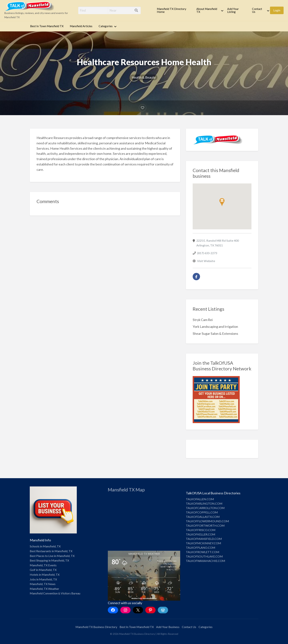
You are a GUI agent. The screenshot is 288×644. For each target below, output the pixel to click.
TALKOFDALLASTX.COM (203, 517)
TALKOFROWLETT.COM (203, 552)
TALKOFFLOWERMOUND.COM (207, 521)
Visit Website (206, 261)
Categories (106, 26)
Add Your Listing (233, 10)
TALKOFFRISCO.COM (201, 530)
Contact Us (257, 10)
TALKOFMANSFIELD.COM (204, 539)
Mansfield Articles (81, 26)
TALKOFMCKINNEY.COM (204, 543)
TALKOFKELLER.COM (201, 534)
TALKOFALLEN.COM (200, 499)
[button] (222, 202)
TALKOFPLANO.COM (201, 548)
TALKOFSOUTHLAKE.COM (204, 556)
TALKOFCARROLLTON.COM (205, 508)
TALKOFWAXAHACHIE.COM (206, 561)
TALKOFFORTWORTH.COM (205, 525)
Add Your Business (168, 627)
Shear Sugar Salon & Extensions (215, 333)
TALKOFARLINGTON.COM (204, 503)
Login (277, 10)
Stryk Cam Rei (203, 320)
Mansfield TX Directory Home (172, 10)
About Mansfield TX (207, 10)
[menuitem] (174, 10)
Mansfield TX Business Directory (96, 627)
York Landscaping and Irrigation (215, 326)
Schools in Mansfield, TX (45, 546)
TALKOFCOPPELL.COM (202, 512)
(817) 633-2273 (207, 253)
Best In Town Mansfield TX (47, 26)
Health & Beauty (144, 77)
